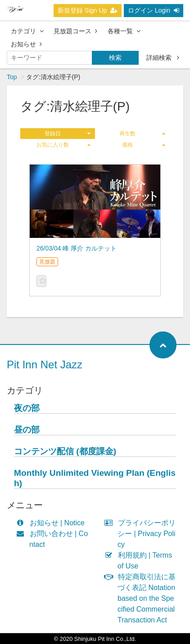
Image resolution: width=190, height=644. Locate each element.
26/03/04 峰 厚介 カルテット (77, 248)
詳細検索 (163, 58)
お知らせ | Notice (52, 523)
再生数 (142, 134)
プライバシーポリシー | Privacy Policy (142, 534)
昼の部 (27, 430)
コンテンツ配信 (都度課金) (65, 451)
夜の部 (27, 408)
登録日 (68, 134)
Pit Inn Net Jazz (45, 364)
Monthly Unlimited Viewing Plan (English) (95, 478)
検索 (115, 58)
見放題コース (75, 31)
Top (12, 77)
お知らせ (26, 44)
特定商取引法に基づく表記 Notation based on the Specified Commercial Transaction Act (142, 598)
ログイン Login (154, 10)
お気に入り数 (63, 145)
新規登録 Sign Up (88, 10)
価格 (144, 145)
